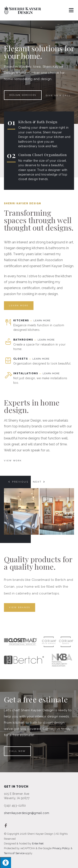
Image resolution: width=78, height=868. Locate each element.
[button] (18, 482)
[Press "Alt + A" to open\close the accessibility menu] (6, 863)
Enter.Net (38, 843)
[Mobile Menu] (71, 10)
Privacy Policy (61, 848)
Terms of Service (14, 853)
